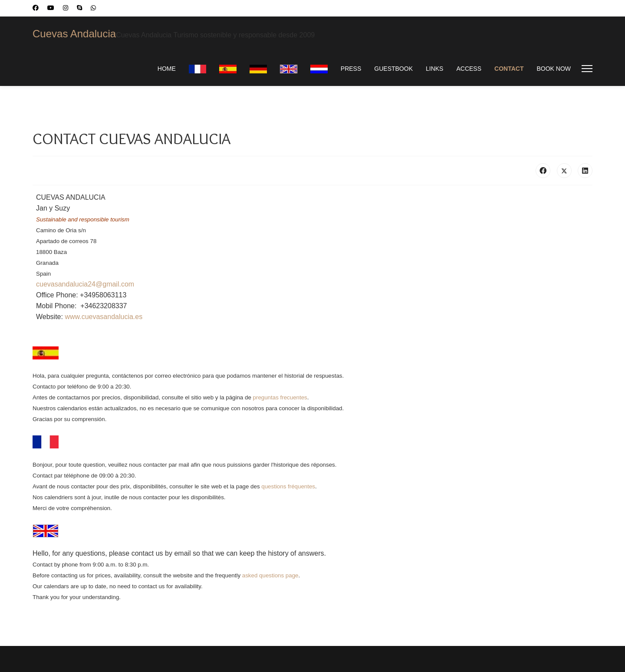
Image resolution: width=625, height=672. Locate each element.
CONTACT (509, 69)
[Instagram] (66, 8)
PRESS (351, 69)
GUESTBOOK (393, 69)
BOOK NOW (554, 69)
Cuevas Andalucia (74, 34)
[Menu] (587, 69)
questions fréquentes (288, 486)
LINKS (434, 69)
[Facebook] (36, 8)
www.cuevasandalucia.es (104, 317)
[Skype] (79, 8)
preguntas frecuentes (280, 397)
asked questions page (270, 575)
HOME (167, 69)
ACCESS (469, 69)
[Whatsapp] (93, 8)
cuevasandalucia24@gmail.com (85, 284)
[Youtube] (51, 8)
